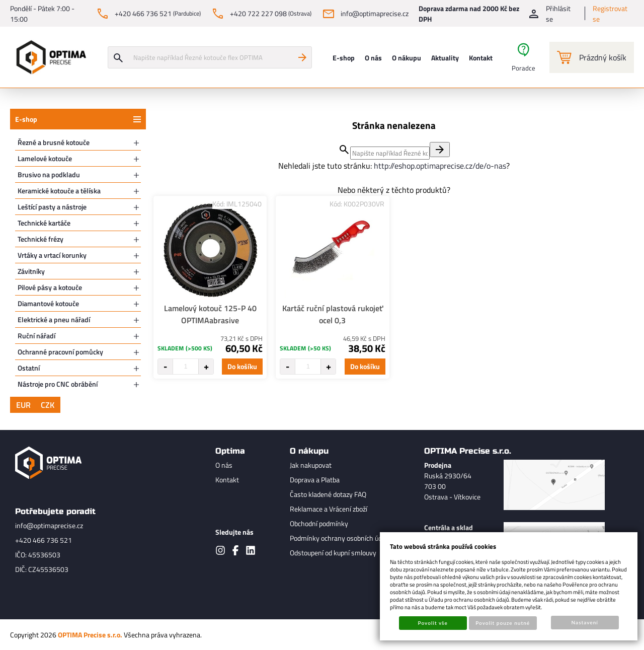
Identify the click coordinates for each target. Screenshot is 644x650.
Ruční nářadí (36, 336)
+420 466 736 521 (44, 540)
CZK (48, 405)
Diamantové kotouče (48, 303)
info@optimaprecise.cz (49, 525)
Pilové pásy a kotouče (50, 287)
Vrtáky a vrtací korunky (52, 255)
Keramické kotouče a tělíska (59, 191)
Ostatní (29, 368)
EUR (23, 405)
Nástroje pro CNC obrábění (58, 384)
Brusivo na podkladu (49, 174)
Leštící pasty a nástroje (52, 207)
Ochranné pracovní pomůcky (60, 352)
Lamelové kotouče (45, 158)
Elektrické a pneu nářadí (54, 319)
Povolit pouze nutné (503, 623)
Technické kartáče (44, 223)
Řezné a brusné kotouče (54, 142)
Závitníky (31, 271)
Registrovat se (610, 14)
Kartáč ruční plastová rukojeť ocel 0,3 (333, 314)
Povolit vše (433, 623)
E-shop (26, 119)
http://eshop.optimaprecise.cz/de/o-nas (440, 166)
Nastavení (585, 622)
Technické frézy (41, 239)
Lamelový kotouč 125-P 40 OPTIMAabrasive (210, 314)
